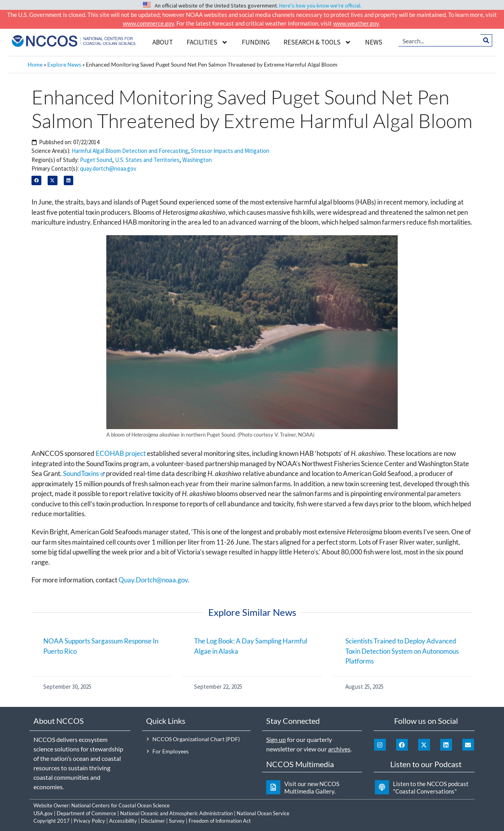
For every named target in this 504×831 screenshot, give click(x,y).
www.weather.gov (356, 23)
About (163, 42)
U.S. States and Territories (147, 160)
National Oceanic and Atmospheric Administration (176, 813)
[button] (36, 181)
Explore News (64, 64)
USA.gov (43, 813)
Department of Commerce (86, 813)
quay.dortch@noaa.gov (108, 168)
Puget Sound (96, 160)
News (374, 42)
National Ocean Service (263, 813)
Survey (177, 821)
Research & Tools (317, 42)
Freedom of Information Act (220, 821)
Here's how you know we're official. (320, 6)
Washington (197, 160)
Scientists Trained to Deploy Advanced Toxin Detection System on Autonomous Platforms (402, 651)
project (135, 453)
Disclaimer (153, 821)
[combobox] (440, 40)
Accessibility (123, 821)
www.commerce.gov (148, 23)
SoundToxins (84, 473)
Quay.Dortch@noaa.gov (153, 580)
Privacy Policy (89, 821)
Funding (256, 42)
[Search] (486, 40)
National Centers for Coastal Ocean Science (120, 805)
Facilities (207, 42)
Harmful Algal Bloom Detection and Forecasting (130, 151)
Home (35, 64)
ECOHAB (110, 453)
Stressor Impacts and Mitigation (230, 151)
